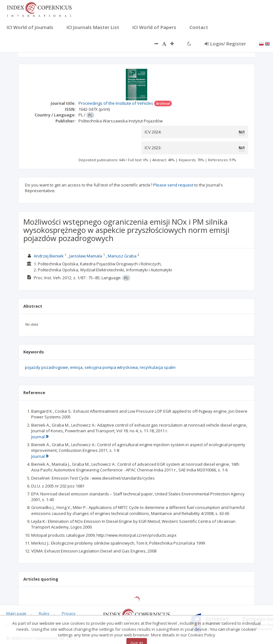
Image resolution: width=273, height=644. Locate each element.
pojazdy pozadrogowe (46, 367)
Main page (16, 613)
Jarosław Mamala (86, 256)
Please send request (173, 185)
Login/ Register (225, 44)
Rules (44, 613)
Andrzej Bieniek (49, 256)
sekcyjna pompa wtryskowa (111, 367)
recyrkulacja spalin (158, 367)
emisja (76, 367)
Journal (40, 437)
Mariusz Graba (122, 256)
